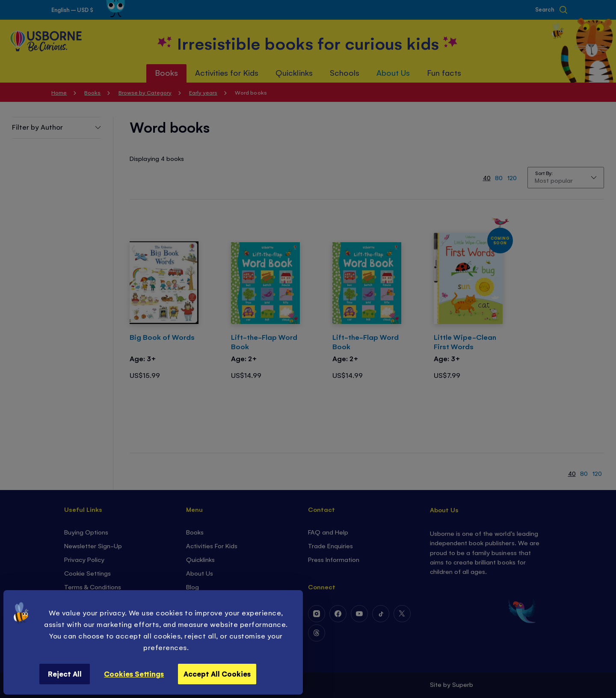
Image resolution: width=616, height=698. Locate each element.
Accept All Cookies (217, 674)
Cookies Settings (134, 674)
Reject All (65, 674)
